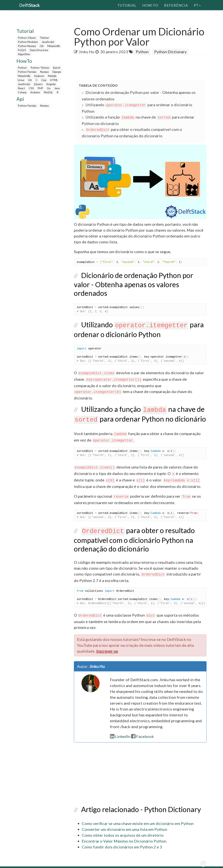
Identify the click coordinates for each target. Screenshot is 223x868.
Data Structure (39, 50)
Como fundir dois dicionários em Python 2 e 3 (122, 838)
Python (22, 68)
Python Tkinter (40, 68)
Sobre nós (146, 863)
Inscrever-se (107, 642)
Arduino (35, 92)
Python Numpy (27, 46)
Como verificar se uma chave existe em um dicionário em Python (138, 815)
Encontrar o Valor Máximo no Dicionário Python (124, 832)
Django (57, 72)
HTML (54, 80)
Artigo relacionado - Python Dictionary (134, 801)
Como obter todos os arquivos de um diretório (123, 827)
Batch (57, 68)
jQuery (38, 84)
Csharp (22, 92)
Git (42, 46)
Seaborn (39, 76)
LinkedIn (120, 728)
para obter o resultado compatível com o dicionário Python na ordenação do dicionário (134, 531)
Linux (21, 80)
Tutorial (127, 5)
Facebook (142, 728)
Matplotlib (54, 46)
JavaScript (48, 42)
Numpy (44, 72)
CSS (31, 88)
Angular (51, 84)
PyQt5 (22, 50)
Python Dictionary (170, 52)
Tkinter (44, 38)
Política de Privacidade (172, 863)
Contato (196, 863)
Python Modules (28, 42)
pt (197, 5)
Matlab (52, 76)
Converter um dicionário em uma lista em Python (124, 821)
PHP (40, 88)
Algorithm (24, 54)
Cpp (44, 80)
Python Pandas (27, 72)
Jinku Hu (87, 52)
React (21, 88)
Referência (176, 5)
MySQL (48, 92)
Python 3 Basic (27, 38)
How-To (150, 5)
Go (49, 88)
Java (57, 88)
